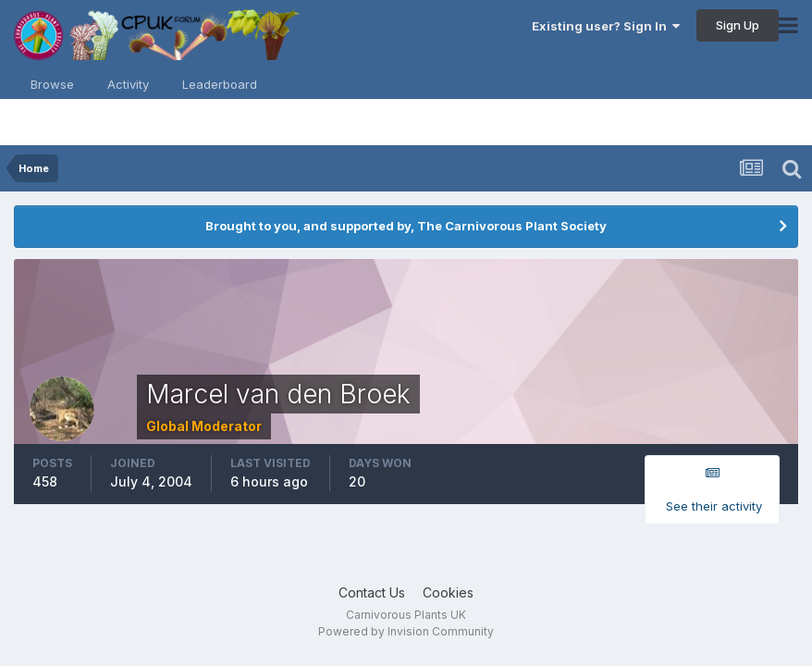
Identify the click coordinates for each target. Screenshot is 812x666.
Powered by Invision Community (406, 631)
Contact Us (372, 592)
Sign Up (738, 25)
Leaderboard (220, 84)
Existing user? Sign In (606, 26)
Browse (52, 84)
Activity (128, 84)
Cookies (448, 592)
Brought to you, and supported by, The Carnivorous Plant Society (406, 226)
